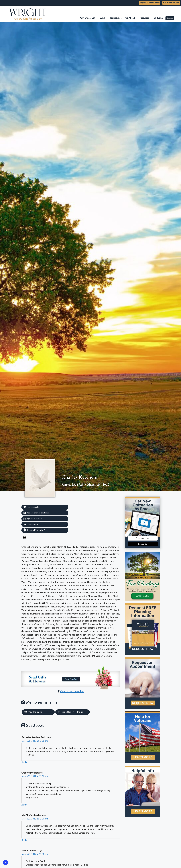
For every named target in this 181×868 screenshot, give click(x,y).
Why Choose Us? (88, 18)
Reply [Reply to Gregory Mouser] (24, 805)
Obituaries (157, 18)
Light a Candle (32, 507)
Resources (144, 18)
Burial (102, 18)
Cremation (115, 18)
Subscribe (143, 544)
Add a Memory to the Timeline (38, 513)
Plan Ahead (130, 18)
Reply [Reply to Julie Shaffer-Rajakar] (24, 841)
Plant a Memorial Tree (35, 531)
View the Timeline (34, 713)
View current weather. (72, 692)
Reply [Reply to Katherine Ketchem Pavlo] (24, 763)
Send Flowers (31, 525)
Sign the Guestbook (34, 519)
